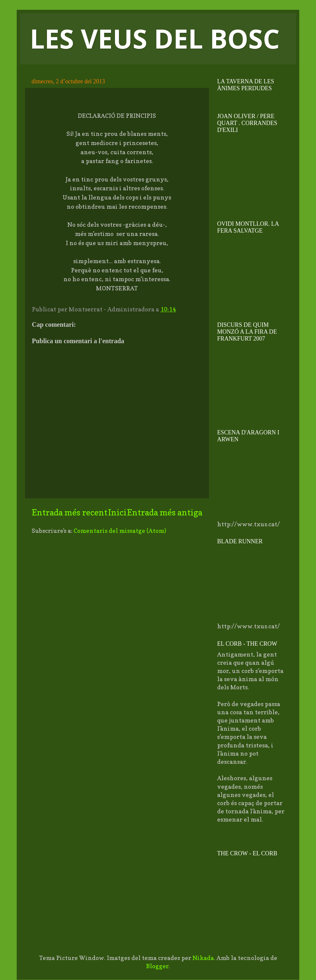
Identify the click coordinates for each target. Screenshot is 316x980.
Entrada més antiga (165, 512)
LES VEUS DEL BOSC (155, 38)
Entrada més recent (69, 512)
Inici (117, 512)
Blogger (158, 966)
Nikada (203, 958)
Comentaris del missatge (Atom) (120, 531)
